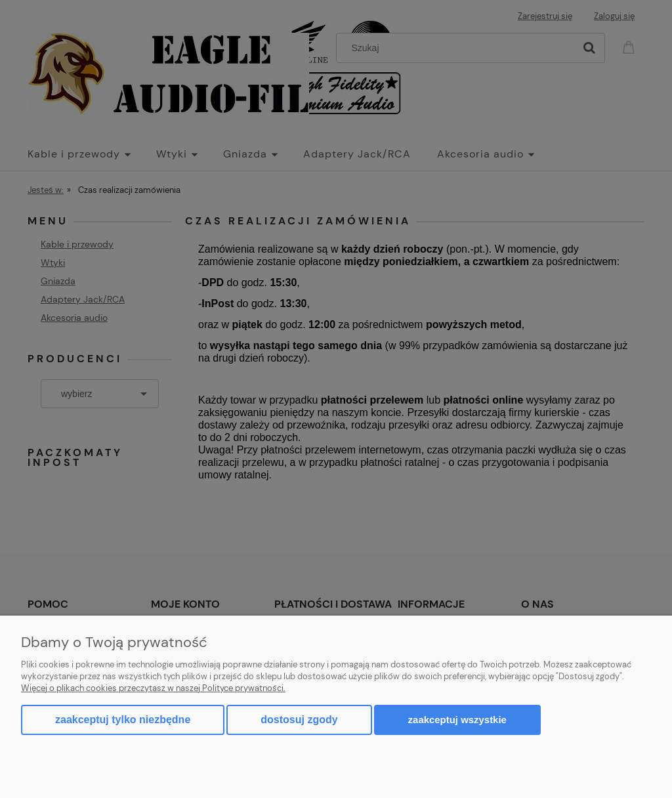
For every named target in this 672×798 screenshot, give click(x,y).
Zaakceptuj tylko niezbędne (123, 720)
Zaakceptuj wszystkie (457, 720)
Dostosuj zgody (299, 720)
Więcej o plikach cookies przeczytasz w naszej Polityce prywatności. (153, 688)
